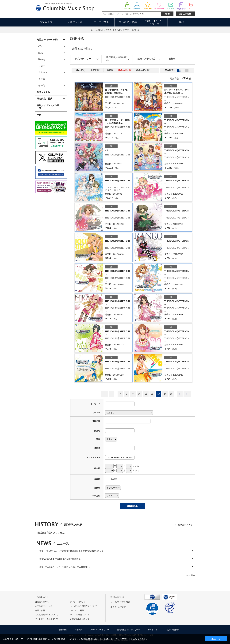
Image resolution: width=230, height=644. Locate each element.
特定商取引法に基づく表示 (129, 630)
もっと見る (190, 575)
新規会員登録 (117, 597)
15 (171, 394)
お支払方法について (44, 606)
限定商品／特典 (128, 22)
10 (139, 394)
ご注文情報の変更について (47, 615)
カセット (43, 72)
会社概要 (63, 630)
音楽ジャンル (75, 22)
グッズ (42, 79)
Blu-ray (42, 59)
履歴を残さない (185, 525)
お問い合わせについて (80, 619)
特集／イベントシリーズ (154, 22)
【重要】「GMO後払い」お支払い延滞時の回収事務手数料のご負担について (71, 551)
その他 (42, 85)
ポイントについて (78, 602)
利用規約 (78, 630)
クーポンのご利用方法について (84, 606)
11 (146, 394)
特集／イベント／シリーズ (48, 107)
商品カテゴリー (48, 22)
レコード (43, 66)
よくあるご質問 (118, 607)
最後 (187, 394)
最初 (104, 394)
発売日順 (95, 70)
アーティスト (101, 22)
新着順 (110, 70)
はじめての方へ (42, 602)
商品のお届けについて (45, 610)
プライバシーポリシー (100, 630)
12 (152, 394)
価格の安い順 (143, 70)
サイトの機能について (80, 615)
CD (40, 46)
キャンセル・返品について (47, 619)
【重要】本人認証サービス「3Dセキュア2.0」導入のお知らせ (64, 567)
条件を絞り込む (82, 49)
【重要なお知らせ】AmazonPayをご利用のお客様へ (60, 559)
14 (165, 394)
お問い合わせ (173, 630)
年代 (182, 22)
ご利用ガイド (42, 597)
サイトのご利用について (81, 610)
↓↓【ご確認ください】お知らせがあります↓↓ (115, 30)
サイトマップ (154, 630)
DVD (41, 53)
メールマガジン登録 (120, 602)
